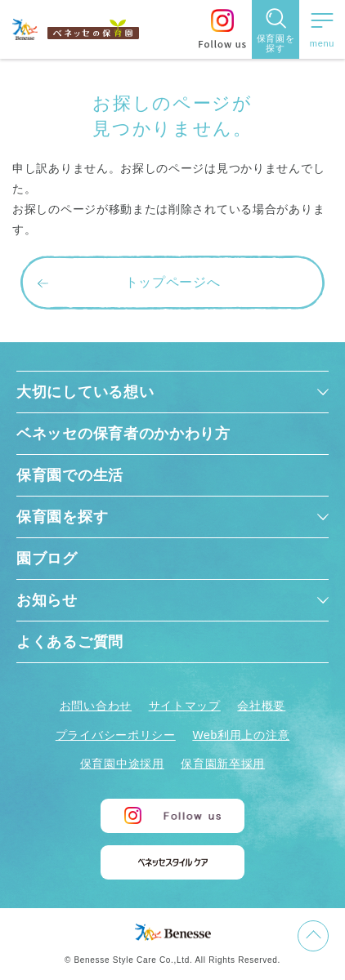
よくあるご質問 (70, 642)
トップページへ (173, 282)
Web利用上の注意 (241, 735)
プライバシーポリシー (116, 735)
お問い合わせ (96, 706)
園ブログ (47, 559)
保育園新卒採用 (223, 764)
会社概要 (261, 706)
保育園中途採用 (122, 764)
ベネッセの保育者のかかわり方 (123, 434)
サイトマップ (185, 706)
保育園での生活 (70, 475)
